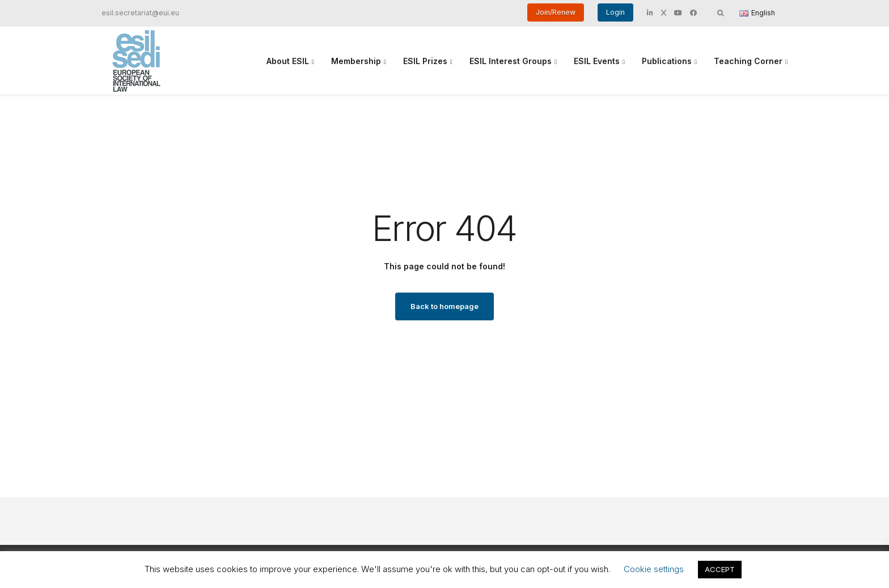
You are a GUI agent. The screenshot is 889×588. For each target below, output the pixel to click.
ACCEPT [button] (720, 569)
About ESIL (288, 61)
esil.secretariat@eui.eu (140, 13)
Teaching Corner (748, 61)
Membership (356, 61)
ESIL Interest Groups (511, 61)
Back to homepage (444, 306)
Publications (667, 61)
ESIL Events (597, 61)
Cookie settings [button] (654, 569)
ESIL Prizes (425, 61)
